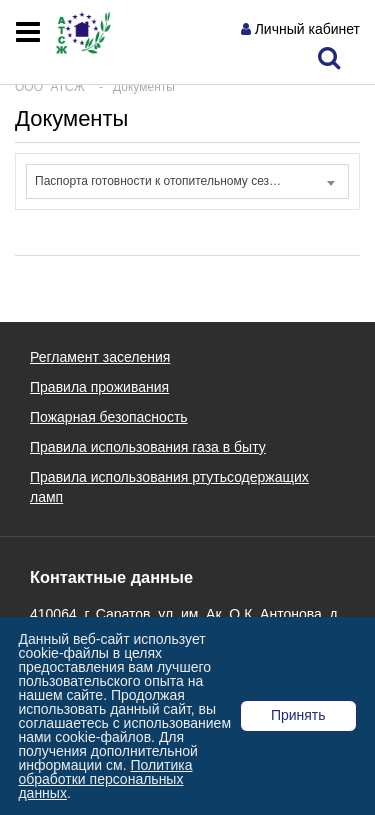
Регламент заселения (100, 357)
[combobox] (187, 181)
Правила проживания (99, 387)
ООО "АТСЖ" (52, 87)
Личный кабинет (307, 29)
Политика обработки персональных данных (105, 779)
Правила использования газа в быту (148, 447)
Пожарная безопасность (109, 417)
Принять (298, 715)
